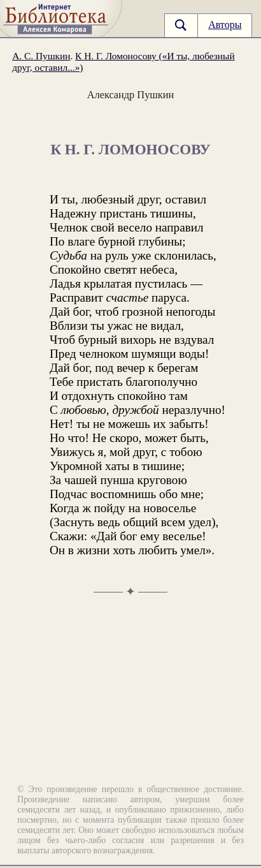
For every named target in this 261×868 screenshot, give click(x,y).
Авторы (225, 25)
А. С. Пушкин (41, 56)
